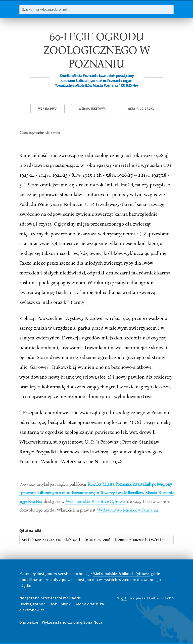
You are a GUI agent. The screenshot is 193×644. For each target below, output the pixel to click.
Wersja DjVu (47, 109)
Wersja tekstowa (92, 109)
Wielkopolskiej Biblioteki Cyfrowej (121, 574)
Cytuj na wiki (30, 531)
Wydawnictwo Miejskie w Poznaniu (127, 510)
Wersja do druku (141, 109)
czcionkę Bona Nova (85, 622)
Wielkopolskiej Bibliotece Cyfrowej (96, 501)
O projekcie (29, 622)
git (124, 598)
